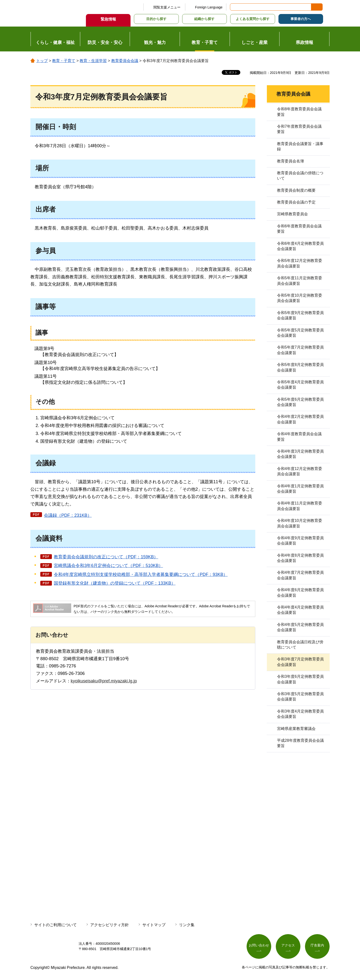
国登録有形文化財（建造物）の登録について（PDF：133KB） (115, 583)
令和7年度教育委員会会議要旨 (299, 129)
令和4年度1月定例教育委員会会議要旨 (300, 489)
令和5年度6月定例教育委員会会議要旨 (300, 402)
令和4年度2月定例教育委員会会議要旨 (300, 419)
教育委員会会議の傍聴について (300, 176)
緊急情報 (108, 19)
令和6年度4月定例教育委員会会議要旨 (300, 246)
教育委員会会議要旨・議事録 (300, 146)
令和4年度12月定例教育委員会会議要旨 (300, 471)
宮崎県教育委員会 (292, 214)
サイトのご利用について (55, 925)
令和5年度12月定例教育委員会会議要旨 (300, 263)
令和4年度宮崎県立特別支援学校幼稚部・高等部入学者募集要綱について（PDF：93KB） (141, 574)
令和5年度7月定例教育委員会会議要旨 (300, 350)
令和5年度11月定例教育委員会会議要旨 (300, 281)
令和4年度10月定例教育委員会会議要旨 (300, 523)
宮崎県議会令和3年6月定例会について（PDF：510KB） (108, 566)
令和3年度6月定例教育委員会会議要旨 (300, 679)
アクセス (288, 945)
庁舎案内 (317, 945)
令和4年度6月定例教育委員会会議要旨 (300, 592)
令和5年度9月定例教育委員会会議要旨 (300, 315)
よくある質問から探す (253, 19)
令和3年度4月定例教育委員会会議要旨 (300, 714)
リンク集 (187, 925)
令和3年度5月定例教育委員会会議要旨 (300, 696)
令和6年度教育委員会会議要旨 (299, 229)
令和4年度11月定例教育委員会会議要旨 (300, 506)
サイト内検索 (234, 7)
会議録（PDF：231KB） (68, 515)
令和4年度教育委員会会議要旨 (299, 437)
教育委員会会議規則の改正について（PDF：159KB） (106, 557)
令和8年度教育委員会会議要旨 (299, 112)
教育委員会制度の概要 (296, 190)
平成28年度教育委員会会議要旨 (300, 743)
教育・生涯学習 (93, 61)
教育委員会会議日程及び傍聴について (300, 645)
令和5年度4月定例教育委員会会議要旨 (300, 385)
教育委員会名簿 (291, 161)
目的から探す (156, 19)
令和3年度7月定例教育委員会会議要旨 (300, 662)
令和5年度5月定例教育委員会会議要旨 (300, 333)
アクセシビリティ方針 (110, 925)
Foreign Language (209, 7)
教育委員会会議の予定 (296, 202)
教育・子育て (64, 61)
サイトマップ (154, 925)
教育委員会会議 (125, 61)
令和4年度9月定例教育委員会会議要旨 (300, 541)
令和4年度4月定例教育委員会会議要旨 (300, 610)
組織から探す (204, 19)
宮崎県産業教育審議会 (296, 729)
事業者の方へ (301, 19)
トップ (42, 61)
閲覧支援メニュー (167, 7)
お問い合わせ (259, 945)
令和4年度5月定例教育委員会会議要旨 (300, 627)
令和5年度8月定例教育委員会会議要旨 (300, 367)
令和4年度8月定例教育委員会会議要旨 (300, 558)
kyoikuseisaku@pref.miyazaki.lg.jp (104, 681)
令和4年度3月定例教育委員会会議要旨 (300, 454)
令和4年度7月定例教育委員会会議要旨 (300, 575)
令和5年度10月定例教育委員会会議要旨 (300, 298)
